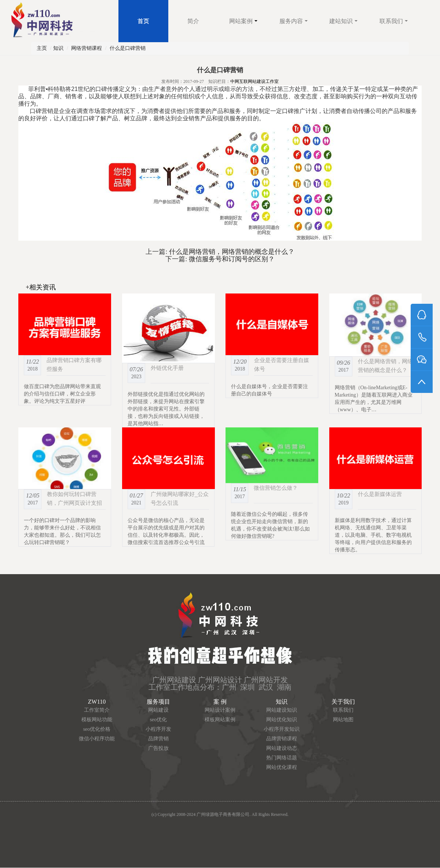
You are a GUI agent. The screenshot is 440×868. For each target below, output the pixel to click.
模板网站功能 (97, 720)
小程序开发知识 (282, 729)
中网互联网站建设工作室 (254, 81)
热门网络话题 (282, 758)
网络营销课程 (87, 48)
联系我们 (394, 21)
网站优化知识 (282, 720)
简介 (193, 21)
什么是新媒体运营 (380, 494)
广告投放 (158, 748)
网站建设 (158, 710)
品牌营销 (158, 739)
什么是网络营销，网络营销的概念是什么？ (231, 252)
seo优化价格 (97, 729)
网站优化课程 (282, 767)
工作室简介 (97, 710)
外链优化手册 (167, 368)
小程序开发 (158, 729)
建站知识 (343, 21)
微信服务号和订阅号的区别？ (231, 259)
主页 (42, 48)
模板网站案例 (220, 720)
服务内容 (294, 21)
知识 (58, 48)
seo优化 (159, 720)
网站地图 (343, 720)
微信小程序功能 (97, 739)
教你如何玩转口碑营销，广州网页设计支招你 (74, 503)
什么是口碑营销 (128, 48)
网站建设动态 (282, 748)
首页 (143, 21)
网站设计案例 (220, 710)
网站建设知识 (282, 710)
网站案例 (243, 21)
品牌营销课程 (282, 739)
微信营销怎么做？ (276, 488)
